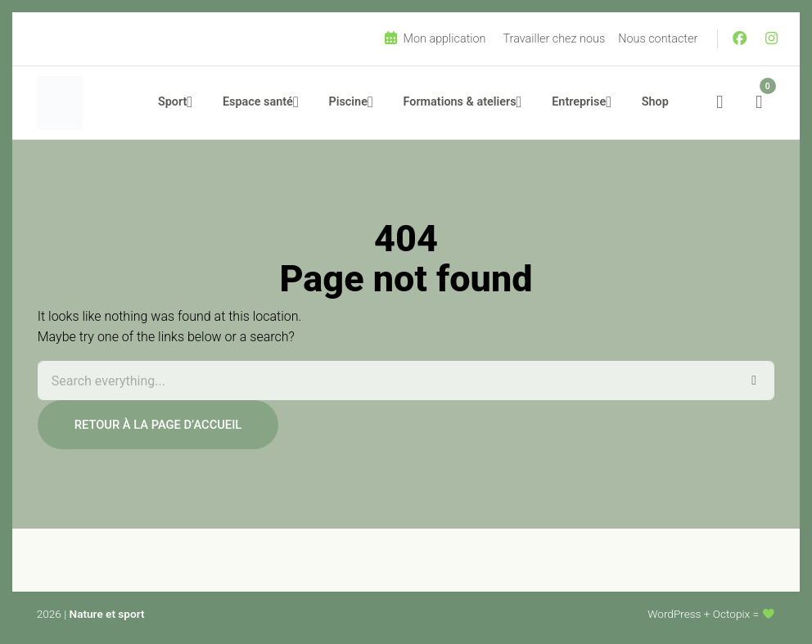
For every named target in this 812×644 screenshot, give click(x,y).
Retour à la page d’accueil (158, 425)
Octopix (731, 614)
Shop (655, 102)
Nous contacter (658, 39)
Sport (172, 102)
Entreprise (579, 102)
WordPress (674, 614)
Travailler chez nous (555, 39)
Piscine (348, 102)
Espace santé (258, 102)
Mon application (435, 38)
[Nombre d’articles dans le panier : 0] (759, 102)
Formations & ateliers (460, 102)
